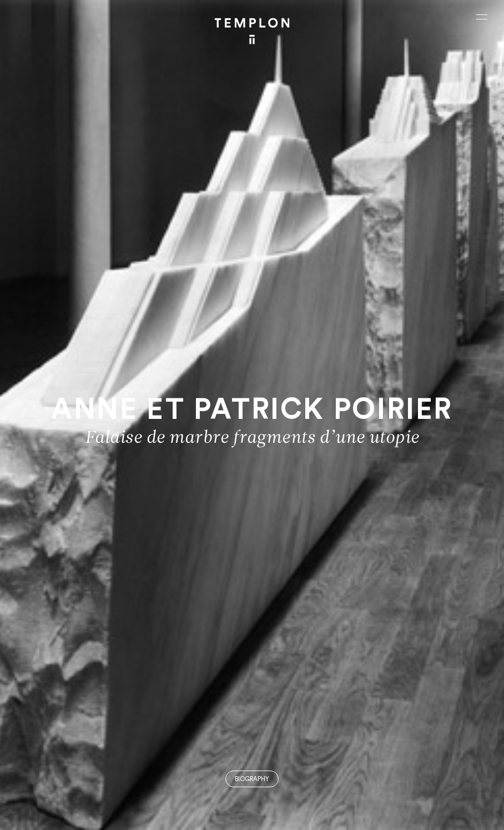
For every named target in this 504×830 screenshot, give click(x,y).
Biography (252, 779)
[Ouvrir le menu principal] (482, 17)
